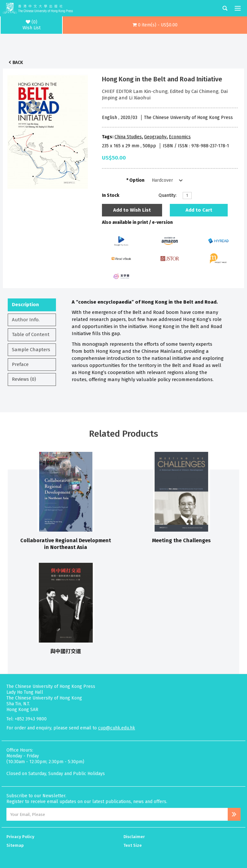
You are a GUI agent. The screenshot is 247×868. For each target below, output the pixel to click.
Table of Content (31, 334)
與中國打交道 (66, 651)
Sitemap (15, 845)
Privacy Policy (20, 837)
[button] (155, 25)
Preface (20, 364)
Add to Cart (199, 210)
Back (18, 63)
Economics (180, 137)
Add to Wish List (132, 210)
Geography (155, 137)
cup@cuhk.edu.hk (117, 728)
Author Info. (26, 320)
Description (25, 305)
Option (137, 180)
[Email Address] (117, 814)
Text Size (133, 845)
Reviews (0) (24, 379)
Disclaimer (134, 837)
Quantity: (168, 195)
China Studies (128, 137)
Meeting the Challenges (181, 540)
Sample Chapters (31, 350)
